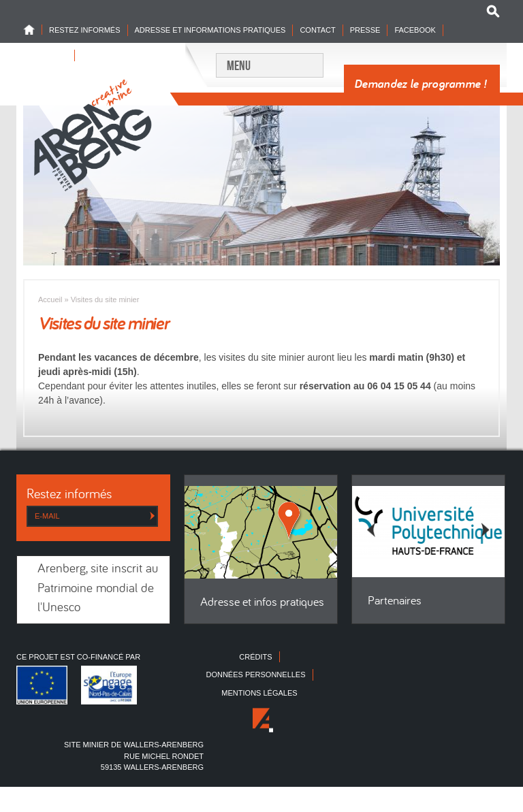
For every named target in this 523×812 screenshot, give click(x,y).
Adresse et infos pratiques (262, 603)
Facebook (415, 30)
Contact (317, 30)
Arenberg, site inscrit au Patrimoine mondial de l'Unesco (98, 589)
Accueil (50, 299)
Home (33, 30)
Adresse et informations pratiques (210, 30)
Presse (365, 30)
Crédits (255, 657)
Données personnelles (255, 675)
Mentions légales (259, 693)
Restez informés (85, 30)
